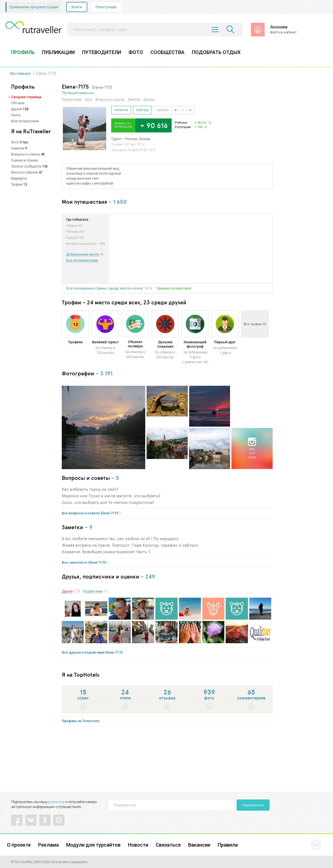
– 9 (89, 527)
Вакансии (199, 845)
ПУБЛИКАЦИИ (58, 52)
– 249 (148, 576)
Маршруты (19, 178)
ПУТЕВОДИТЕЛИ (102, 52)
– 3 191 (104, 373)
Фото (15, 142)
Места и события (24, 172)
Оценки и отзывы (25, 160)
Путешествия (72, 100)
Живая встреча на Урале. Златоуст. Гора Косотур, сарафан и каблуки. (131, 545)
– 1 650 (118, 202)
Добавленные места (82, 255)
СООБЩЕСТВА (167, 52)
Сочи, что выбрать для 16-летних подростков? (108, 502)
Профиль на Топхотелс (81, 721)
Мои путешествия (25, 121)
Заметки (18, 148)
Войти (77, 7)
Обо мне (18, 103)
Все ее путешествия (82, 261)
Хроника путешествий (174, 288)
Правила (228, 845)
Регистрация (106, 7)
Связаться (168, 845)
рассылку (56, 802)
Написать (121, 110)
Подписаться (253, 805)
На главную (20, 73)
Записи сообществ (26, 166)
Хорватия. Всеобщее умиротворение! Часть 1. (107, 552)
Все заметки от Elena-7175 (84, 563)
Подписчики (93, 592)
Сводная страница (26, 97)
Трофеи (17, 185)
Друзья (16, 109)
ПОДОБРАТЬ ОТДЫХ (216, 52)
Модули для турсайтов (93, 845)
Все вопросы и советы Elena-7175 (90, 513)
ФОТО (136, 52)
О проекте (19, 845)
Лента (16, 115)
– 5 (115, 478)
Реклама (48, 845)
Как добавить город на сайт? (90, 489)
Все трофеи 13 (255, 324)
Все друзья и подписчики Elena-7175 (92, 653)
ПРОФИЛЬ (23, 52)
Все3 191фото (252, 453)
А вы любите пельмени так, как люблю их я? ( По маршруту (120, 538)
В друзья (142, 110)
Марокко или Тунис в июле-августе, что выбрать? (111, 496)
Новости (138, 845)
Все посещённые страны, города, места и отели (104, 288)
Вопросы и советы (26, 154)
